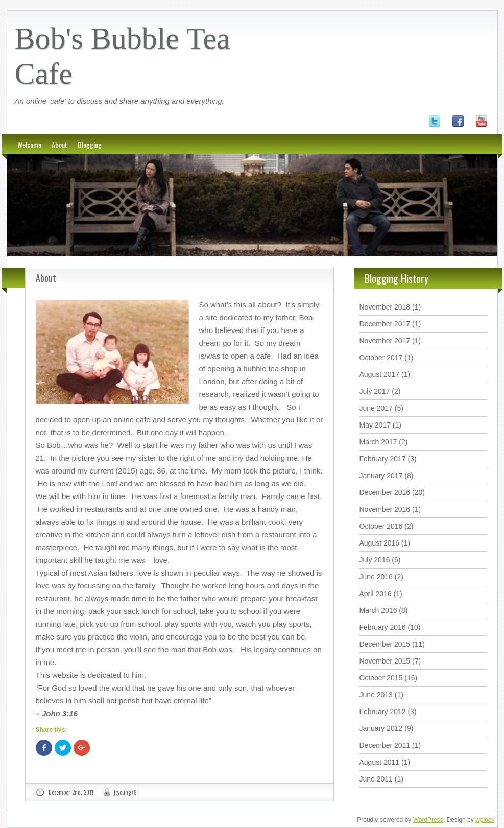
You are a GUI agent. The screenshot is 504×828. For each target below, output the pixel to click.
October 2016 (381, 526)
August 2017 (380, 374)
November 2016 (385, 509)
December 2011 (385, 745)
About (59, 144)
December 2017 (385, 324)
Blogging (90, 144)
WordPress (428, 820)
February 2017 (383, 459)
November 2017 (385, 341)
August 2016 (380, 543)
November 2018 (385, 307)
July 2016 (375, 560)
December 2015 (385, 644)
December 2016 (385, 492)
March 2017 (378, 442)
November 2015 (385, 661)
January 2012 (381, 728)
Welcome (29, 144)
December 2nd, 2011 (71, 792)
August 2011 (380, 762)
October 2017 (381, 358)
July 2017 (375, 391)
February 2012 (383, 712)
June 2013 (376, 695)
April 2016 (376, 594)
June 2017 (376, 408)
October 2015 (381, 678)
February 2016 (383, 627)
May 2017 (375, 425)
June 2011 (376, 779)
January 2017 (381, 476)
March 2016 (378, 610)
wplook (485, 820)
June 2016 (376, 577)
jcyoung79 (125, 792)
